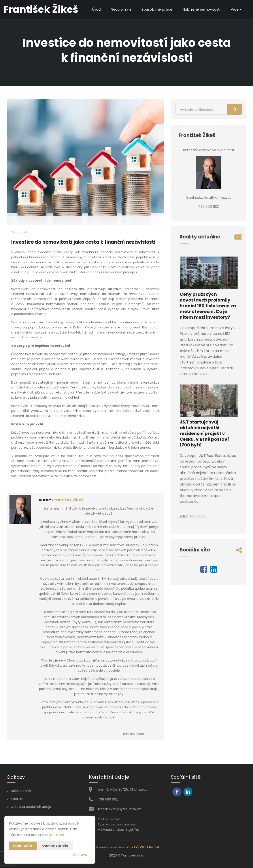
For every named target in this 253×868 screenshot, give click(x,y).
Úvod (96, 9)
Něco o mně (121, 9)
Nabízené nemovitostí (202, 9)
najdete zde (55, 835)
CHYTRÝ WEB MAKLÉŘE (143, 847)
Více (236, 9)
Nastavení (82, 855)
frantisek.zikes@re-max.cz (119, 809)
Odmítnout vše (55, 846)
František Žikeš (68, 500)
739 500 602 (108, 799)
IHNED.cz (197, 516)
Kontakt (17, 799)
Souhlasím (23, 846)
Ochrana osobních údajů (31, 807)
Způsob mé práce (157, 9)
